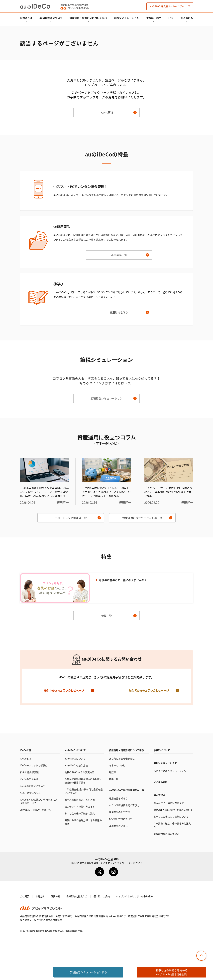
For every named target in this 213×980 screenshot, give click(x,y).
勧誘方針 (56, 896)
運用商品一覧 (119, 255)
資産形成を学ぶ (119, 312)
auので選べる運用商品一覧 (127, 790)
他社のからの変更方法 (79, 772)
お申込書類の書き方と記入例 (80, 800)
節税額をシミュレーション (106, 398)
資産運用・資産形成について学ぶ (88, 18)
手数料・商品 (154, 18)
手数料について (162, 750)
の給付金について (33, 786)
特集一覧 (106, 616)
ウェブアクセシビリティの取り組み (134, 896)
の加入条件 (29, 779)
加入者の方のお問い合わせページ (149, 690)
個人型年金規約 (102, 896)
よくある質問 (161, 782)
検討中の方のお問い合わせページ (64, 690)
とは (26, 18)
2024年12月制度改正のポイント (37, 810)
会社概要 (25, 896)
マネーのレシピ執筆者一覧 (71, 518)
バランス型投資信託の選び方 (124, 805)
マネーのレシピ (117, 765)
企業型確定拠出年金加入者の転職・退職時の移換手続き (83, 781)
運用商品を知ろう (118, 798)
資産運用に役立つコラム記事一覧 (142, 518)
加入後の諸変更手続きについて (173, 810)
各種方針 (40, 896)
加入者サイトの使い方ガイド (80, 807)
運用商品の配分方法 (119, 812)
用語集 (112, 772)
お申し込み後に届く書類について (171, 817)
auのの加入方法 (76, 765)
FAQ (171, 18)
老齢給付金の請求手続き (166, 834)
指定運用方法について (121, 819)
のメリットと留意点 (34, 765)
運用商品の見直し (118, 826)
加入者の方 (187, 18)
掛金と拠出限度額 (29, 772)
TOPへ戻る (106, 112)
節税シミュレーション (127, 18)
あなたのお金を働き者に (122, 758)
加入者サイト (168, 6)
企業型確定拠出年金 (77, 896)
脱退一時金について (30, 793)
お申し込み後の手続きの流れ (80, 813)
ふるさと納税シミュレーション (170, 771)
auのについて (51, 18)
